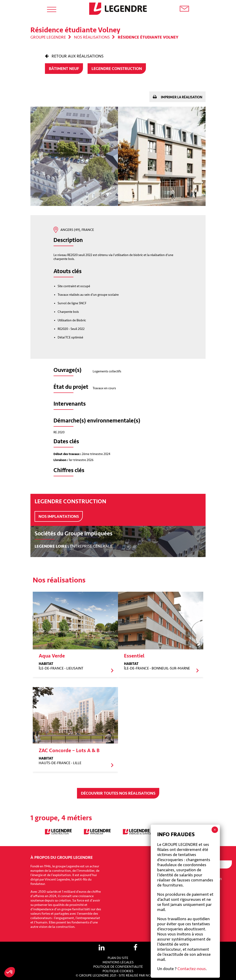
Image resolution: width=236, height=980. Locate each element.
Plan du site (118, 958)
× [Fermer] (215, 830)
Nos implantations (59, 516)
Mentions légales (118, 962)
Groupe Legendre (48, 37)
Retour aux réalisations (77, 56)
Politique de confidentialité (118, 967)
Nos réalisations (92, 37)
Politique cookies (118, 971)
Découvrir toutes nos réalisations (118, 793)
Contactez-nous (192, 969)
